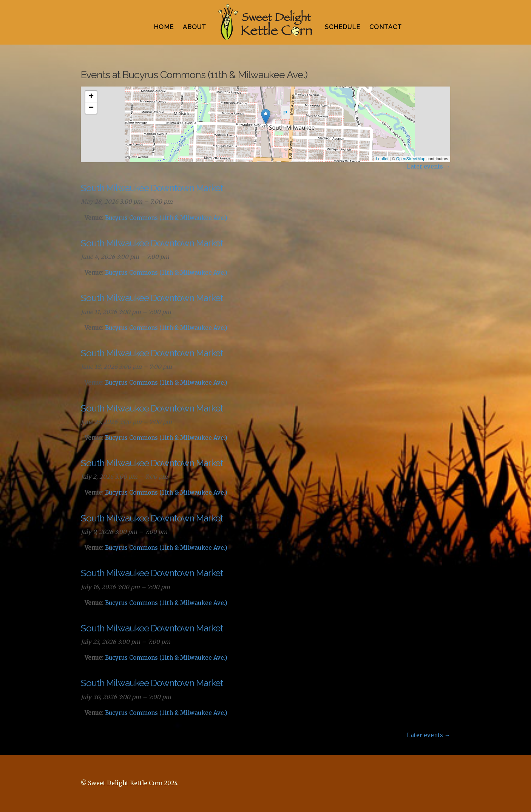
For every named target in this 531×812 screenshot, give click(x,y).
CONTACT (386, 27)
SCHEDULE (343, 27)
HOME (164, 27)
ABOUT (194, 27)
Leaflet (382, 159)
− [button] (91, 108)
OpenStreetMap (411, 159)
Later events (428, 166)
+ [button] (91, 97)
